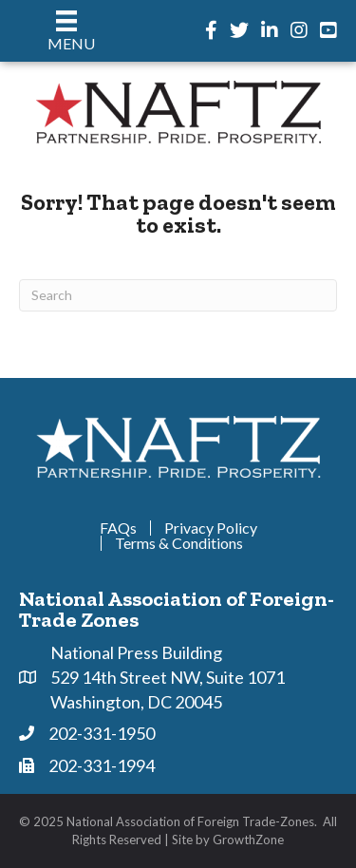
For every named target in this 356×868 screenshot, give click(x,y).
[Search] (178, 295)
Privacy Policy (211, 528)
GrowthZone (248, 840)
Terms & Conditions (179, 543)
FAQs (118, 528)
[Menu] (66, 31)
